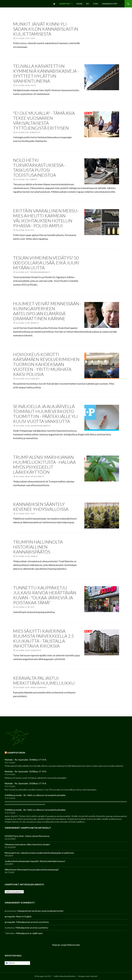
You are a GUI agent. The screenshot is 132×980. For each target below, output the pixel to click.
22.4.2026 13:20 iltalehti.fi (28, 650)
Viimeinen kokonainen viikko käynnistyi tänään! (27, 844)
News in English (24, 916)
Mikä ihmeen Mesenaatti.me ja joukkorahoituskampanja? (32, 870)
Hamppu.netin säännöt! (88, 976)
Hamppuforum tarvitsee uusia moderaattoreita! (41, 911)
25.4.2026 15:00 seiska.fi (27, 323)
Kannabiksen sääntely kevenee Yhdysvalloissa (41, 507)
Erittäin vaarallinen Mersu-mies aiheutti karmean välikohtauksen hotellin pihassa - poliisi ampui (46, 218)
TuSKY (96, 4)
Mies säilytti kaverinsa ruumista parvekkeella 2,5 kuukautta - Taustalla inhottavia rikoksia (43, 638)
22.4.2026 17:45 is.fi (25, 607)
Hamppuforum (16, 753)
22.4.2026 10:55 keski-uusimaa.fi (31, 687)
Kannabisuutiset (110, 4)
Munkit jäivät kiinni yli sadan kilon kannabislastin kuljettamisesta (46, 29)
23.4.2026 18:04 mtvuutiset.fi (30, 476)
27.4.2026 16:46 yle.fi (26, 85)
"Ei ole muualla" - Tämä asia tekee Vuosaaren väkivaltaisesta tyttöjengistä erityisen (44, 120)
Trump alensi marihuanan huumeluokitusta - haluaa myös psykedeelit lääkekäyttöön (44, 465)
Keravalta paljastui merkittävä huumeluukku (44, 681)
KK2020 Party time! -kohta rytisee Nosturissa (27, 836)
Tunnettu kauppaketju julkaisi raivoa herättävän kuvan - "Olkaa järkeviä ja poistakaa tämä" (45, 595)
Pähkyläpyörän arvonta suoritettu (33, 922)
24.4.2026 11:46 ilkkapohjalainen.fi (33, 426)
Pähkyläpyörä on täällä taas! (29, 933)
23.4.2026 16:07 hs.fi (25, 514)
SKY (88, 4)
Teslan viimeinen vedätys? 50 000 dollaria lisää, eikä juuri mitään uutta (46, 263)
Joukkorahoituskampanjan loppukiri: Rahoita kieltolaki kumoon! (35, 861)
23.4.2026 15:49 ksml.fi (27, 556)
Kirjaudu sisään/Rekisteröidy (66, 945)
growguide (10, 916)
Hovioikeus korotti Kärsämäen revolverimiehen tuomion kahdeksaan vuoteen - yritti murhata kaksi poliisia (46, 364)
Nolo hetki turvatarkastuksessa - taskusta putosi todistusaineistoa (39, 168)
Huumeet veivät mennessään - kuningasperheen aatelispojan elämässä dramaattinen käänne (47, 311)
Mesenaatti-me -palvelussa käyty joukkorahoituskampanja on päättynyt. (40, 853)
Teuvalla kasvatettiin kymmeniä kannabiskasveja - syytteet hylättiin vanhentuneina (46, 73)
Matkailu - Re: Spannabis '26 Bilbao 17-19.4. (26, 760)
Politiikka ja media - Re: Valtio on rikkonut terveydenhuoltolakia (35, 795)
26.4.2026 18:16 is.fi (25, 230)
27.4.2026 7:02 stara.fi (26, 179)
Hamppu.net (65, 4)
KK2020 (79, 4)
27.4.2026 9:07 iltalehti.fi (28, 132)
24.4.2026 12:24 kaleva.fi (28, 379)
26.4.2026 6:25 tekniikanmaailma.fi (33, 272)
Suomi (10, 963)
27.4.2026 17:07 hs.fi (25, 38)
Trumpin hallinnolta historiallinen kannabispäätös (38, 547)
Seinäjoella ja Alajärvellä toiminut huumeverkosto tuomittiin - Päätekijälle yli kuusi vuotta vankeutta (45, 414)
